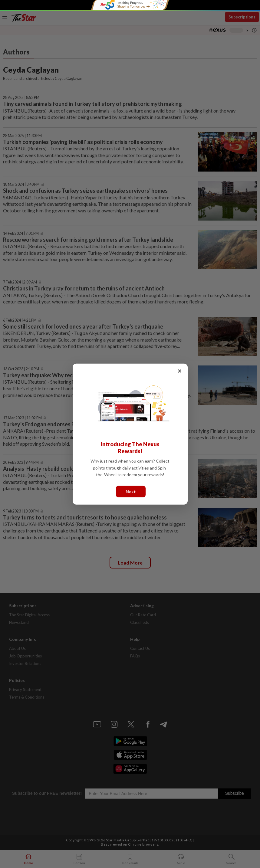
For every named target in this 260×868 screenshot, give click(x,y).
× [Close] (180, 370)
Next (131, 491)
